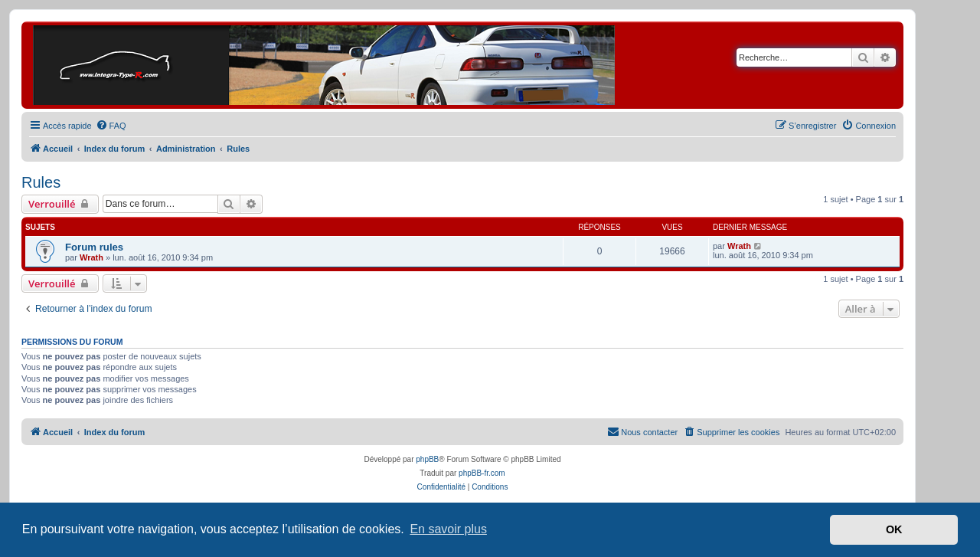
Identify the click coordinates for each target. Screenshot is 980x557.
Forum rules (94, 247)
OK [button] (894, 529)
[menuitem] (111, 126)
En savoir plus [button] (448, 529)
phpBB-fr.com (482, 473)
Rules (41, 182)
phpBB (427, 459)
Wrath (91, 257)
